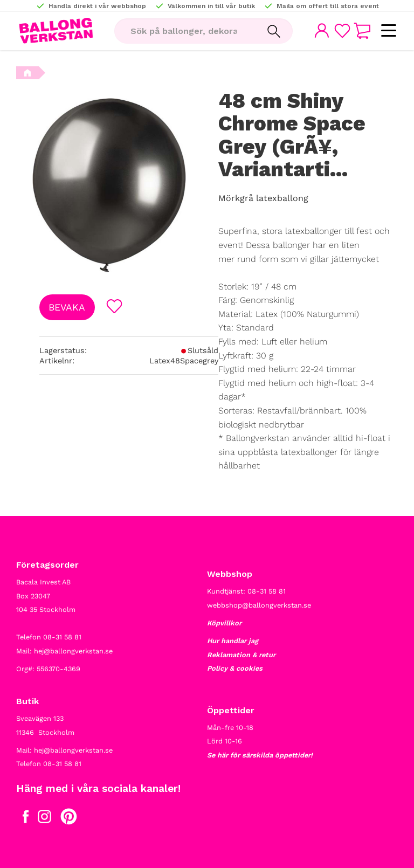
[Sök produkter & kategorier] (184, 31)
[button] (388, 31)
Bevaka (67, 307)
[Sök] (272, 31)
